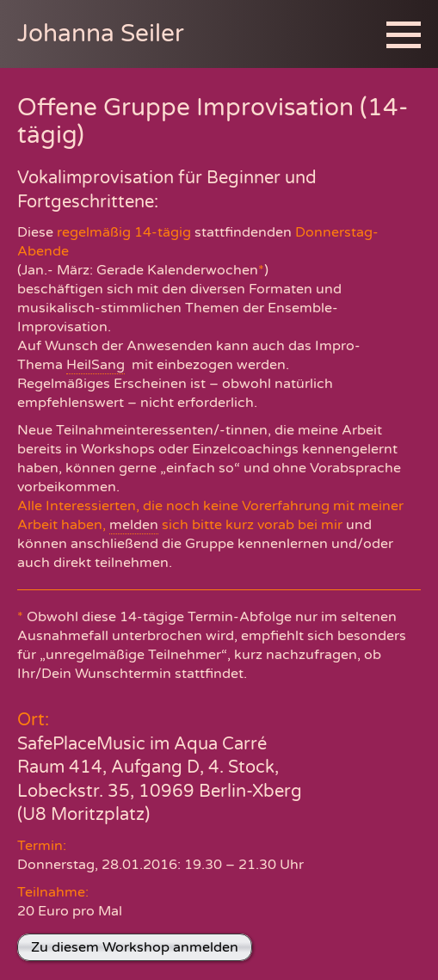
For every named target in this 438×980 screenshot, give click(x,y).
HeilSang (96, 365)
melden (134, 525)
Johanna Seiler (101, 34)
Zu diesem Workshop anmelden (135, 947)
